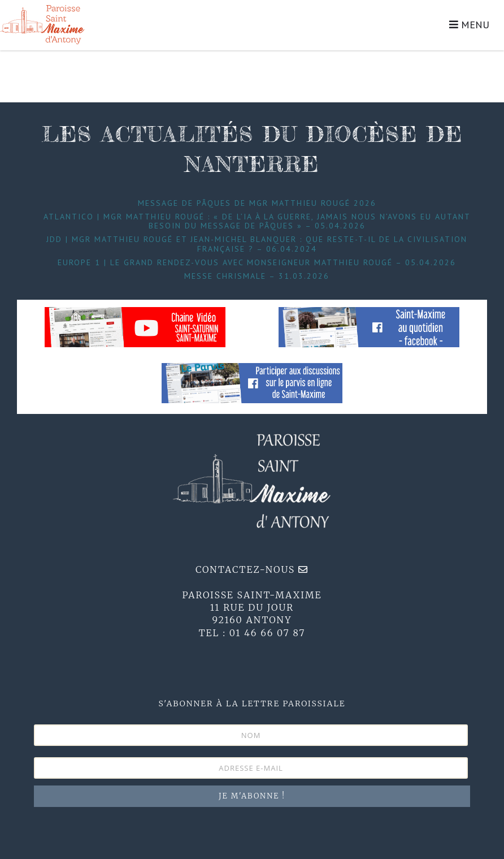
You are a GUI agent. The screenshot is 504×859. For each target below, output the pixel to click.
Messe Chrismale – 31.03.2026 (257, 276)
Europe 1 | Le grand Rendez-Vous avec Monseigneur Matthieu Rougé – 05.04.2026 (257, 262)
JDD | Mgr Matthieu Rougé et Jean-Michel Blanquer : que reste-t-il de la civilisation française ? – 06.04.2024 (257, 244)
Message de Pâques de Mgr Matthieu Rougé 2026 (257, 203)
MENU (469, 25)
